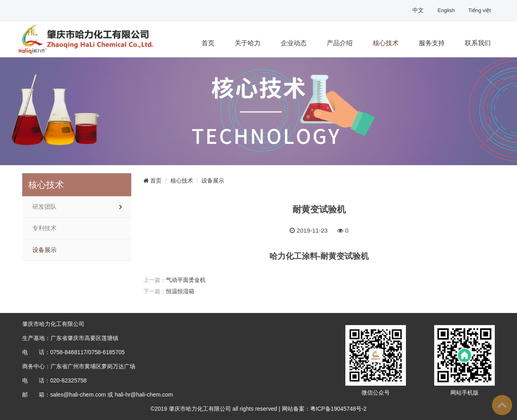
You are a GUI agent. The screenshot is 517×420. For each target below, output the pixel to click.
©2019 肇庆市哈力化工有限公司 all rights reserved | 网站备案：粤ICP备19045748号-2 (258, 409)
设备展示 (44, 250)
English (447, 10)
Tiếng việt (480, 10)
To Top (502, 405)
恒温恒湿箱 (180, 291)
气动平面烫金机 (186, 280)
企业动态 (294, 43)
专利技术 (44, 228)
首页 (208, 43)
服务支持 (432, 43)
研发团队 (44, 207)
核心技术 (386, 43)
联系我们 (478, 43)
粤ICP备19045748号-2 (203, 395)
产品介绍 (340, 43)
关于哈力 (248, 43)
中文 (419, 10)
